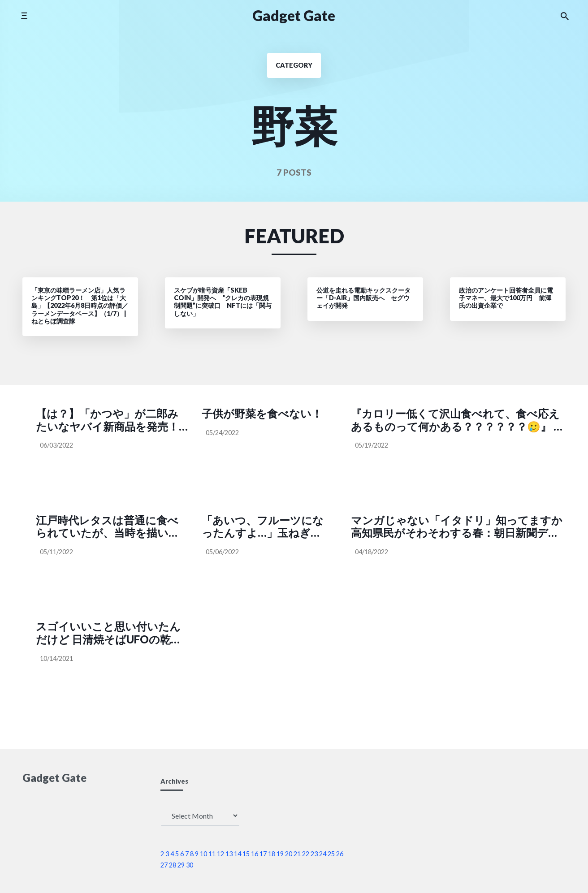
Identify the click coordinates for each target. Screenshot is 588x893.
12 (220, 854)
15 (246, 854)
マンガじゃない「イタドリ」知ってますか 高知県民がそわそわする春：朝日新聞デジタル (458, 527)
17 (263, 854)
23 (314, 854)
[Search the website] (565, 16)
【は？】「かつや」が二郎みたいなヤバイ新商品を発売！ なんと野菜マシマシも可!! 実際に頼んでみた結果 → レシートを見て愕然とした (110, 420)
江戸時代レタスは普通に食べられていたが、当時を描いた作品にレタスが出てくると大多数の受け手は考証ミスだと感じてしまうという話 (108, 527)
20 (289, 854)
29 (181, 865)
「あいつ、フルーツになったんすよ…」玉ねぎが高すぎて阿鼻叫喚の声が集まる (263, 527)
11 (212, 854)
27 (164, 865)
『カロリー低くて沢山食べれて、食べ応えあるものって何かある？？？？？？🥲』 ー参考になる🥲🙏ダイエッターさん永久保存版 (458, 420)
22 (306, 854)
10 (203, 854)
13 (229, 854)
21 (297, 854)
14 (238, 854)
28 (173, 865)
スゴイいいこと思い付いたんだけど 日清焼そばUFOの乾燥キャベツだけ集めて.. (109, 633)
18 (272, 854)
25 (331, 854)
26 (340, 854)
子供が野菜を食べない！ (262, 414)
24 (323, 854)
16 (255, 854)
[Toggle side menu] (24, 15)
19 (280, 854)
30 (190, 865)
